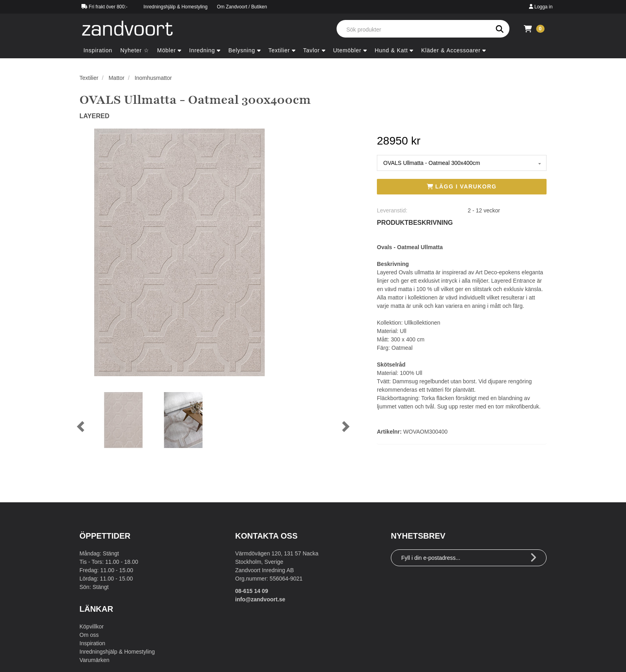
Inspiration (92, 643)
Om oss (89, 635)
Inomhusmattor (153, 78)
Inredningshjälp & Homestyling (175, 7)
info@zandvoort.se (260, 599)
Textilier (89, 78)
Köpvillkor (92, 626)
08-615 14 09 (252, 591)
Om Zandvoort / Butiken (242, 7)
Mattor (117, 78)
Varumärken (94, 660)
